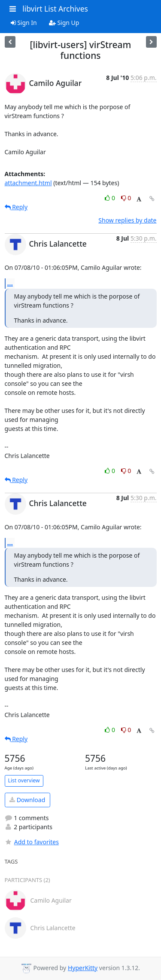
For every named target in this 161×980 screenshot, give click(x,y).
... (10, 283)
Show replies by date (127, 220)
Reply (16, 207)
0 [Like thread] (111, 198)
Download (27, 800)
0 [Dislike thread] (126, 198)
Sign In (24, 23)
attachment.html (28, 183)
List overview (24, 780)
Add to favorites (32, 842)
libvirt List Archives (55, 9)
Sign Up (64, 23)
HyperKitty (83, 968)
